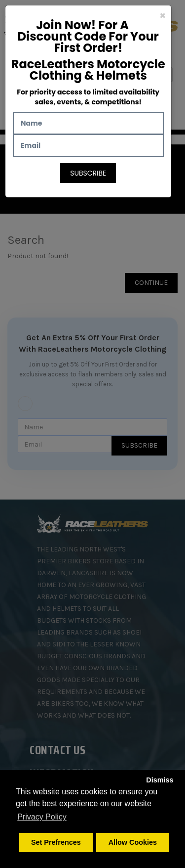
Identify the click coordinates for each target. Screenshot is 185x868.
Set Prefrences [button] (56, 842)
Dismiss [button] (160, 780)
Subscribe (88, 173)
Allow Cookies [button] (133, 842)
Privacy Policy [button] (42, 817)
